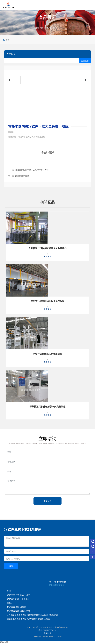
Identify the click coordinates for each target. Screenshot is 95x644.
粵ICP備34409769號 (47, 630)
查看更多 (47, 257)
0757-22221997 (13, 595)
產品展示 (47, 17)
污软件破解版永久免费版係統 (47, 354)
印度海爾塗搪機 (22, 176)
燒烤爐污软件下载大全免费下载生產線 (32, 170)
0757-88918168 (13, 599)
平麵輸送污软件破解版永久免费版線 (47, 407)
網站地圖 (4, 642)
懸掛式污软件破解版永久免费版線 (47, 301)
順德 (52, 636)
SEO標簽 (58, 636)
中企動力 (46, 636)
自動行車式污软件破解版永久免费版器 (47, 248)
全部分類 (85, 61)
